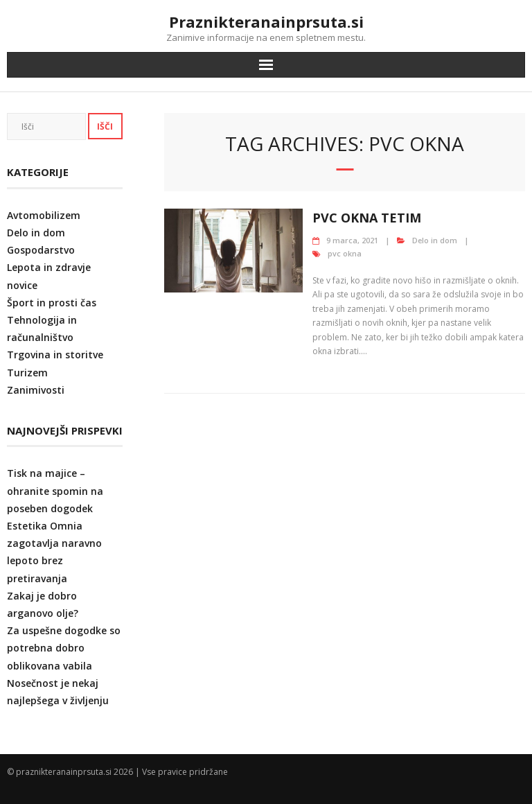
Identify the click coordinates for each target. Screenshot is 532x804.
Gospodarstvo (41, 250)
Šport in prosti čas (52, 303)
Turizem (27, 373)
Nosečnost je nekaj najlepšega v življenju (58, 692)
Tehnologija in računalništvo (42, 329)
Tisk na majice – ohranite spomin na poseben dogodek (55, 490)
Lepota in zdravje (49, 267)
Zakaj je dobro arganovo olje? (43, 604)
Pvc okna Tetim (367, 218)
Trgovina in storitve (55, 355)
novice (22, 285)
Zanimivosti (36, 390)
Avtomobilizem (44, 215)
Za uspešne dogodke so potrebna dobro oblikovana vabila (64, 648)
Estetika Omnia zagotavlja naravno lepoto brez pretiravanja (54, 552)
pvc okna (345, 253)
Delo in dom (435, 240)
